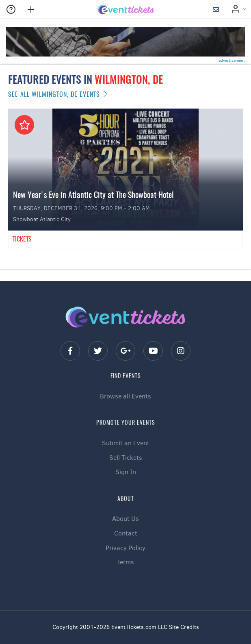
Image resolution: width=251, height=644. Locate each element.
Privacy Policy (125, 548)
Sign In (126, 472)
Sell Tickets (126, 458)
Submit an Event (126, 443)
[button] (12, 9)
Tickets (22, 239)
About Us (125, 519)
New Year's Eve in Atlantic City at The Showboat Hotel (93, 196)
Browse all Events (125, 396)
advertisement (232, 60)
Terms (125, 562)
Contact (126, 533)
